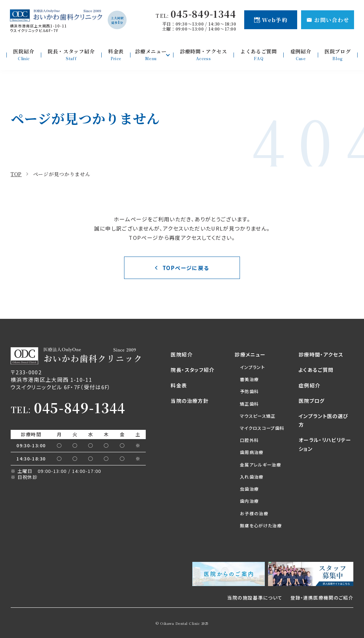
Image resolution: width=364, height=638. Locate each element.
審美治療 (249, 379)
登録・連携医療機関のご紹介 (322, 598)
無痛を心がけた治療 (261, 525)
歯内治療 (249, 501)
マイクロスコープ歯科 (262, 428)
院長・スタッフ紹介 (192, 370)
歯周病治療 (252, 452)
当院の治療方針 (189, 401)
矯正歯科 (249, 404)
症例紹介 (309, 385)
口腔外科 (249, 440)
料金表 (179, 385)
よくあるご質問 (316, 370)
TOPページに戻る (186, 268)
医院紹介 (181, 354)
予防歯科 (249, 391)
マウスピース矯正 (258, 416)
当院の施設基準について (255, 598)
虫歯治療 (249, 489)
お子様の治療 (254, 513)
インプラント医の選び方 (323, 420)
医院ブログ (312, 401)
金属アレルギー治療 (261, 465)
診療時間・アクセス (321, 354)
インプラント (252, 367)
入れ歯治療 (252, 477)
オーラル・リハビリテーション (325, 444)
